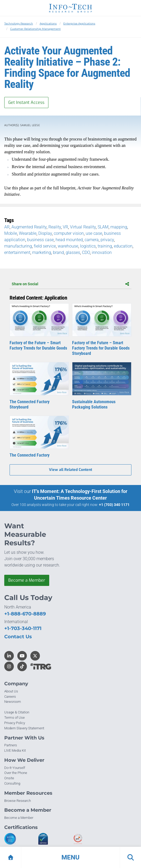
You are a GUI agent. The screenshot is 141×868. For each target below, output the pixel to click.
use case (94, 233)
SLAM (103, 227)
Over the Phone (16, 773)
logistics (88, 246)
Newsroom (13, 702)
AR (7, 227)
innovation (102, 252)
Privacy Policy (15, 723)
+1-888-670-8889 (25, 614)
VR (65, 227)
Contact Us (18, 637)
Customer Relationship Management (35, 29)
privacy (107, 240)
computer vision (69, 233)
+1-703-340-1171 (23, 628)
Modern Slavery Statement (24, 728)
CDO (86, 252)
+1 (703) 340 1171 (114, 505)
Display (45, 233)
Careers (10, 697)
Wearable (28, 233)
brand (58, 252)
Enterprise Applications (79, 24)
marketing (42, 252)
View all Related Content (70, 470)
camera (92, 240)
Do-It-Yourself (15, 768)
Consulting (12, 783)
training (105, 246)
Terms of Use (14, 718)
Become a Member (27, 580)
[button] (70, 857)
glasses (73, 252)
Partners (11, 745)
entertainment (17, 252)
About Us (11, 691)
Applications (48, 24)
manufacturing (18, 246)
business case (40, 240)
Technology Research (19, 24)
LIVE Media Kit (15, 750)
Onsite (9, 778)
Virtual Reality (83, 227)
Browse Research (18, 801)
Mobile (11, 233)
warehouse (68, 246)
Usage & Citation (17, 712)
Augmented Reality (29, 227)
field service (45, 246)
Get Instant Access (26, 102)
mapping (119, 227)
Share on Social (70, 284)
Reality (55, 227)
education (123, 246)
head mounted (69, 240)
